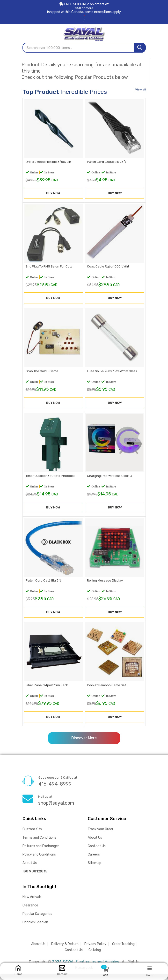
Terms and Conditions (39, 843)
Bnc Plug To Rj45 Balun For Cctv (48, 268)
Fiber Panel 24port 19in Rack (46, 691)
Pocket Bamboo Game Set (106, 691)
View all (140, 89)
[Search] (140, 47)
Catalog (95, 956)
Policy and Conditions (39, 860)
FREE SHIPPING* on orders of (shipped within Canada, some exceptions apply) (84, 12)
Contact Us (97, 852)
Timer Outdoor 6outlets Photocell (50, 480)
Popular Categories (37, 920)
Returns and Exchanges (41, 852)
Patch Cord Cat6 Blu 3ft (43, 586)
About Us (30, 869)
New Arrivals (32, 903)
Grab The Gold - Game (41, 374)
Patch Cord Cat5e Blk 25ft (106, 163)
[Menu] (150, 968)
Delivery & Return (65, 950)
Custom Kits (32, 835)
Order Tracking (123, 950)
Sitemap (95, 869)
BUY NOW (53, 195)
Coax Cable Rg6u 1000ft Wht (108, 268)
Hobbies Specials (36, 928)
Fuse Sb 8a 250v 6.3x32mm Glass (112, 374)
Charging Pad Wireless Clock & (109, 480)
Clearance (30, 911)
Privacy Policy (95, 950)
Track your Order (101, 835)
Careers (94, 860)
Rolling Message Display (104, 586)
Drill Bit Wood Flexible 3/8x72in (48, 163)
